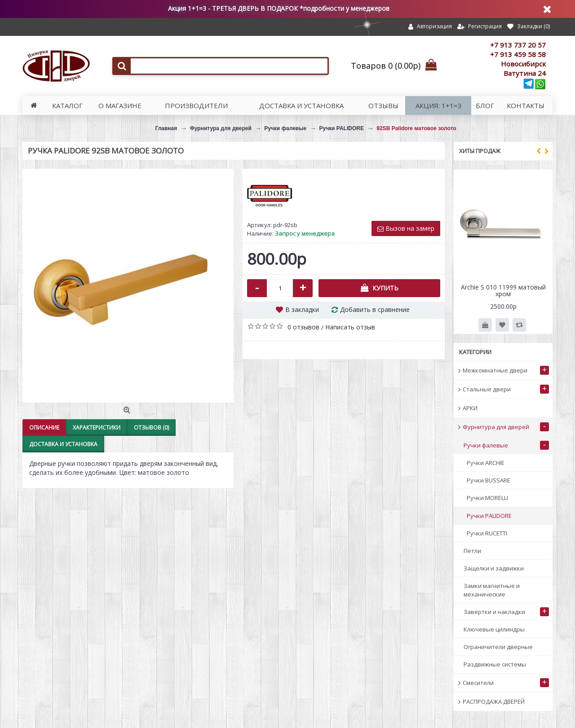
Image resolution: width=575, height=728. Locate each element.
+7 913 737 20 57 (518, 45)
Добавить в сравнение (375, 309)
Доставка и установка (63, 444)
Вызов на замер (406, 228)
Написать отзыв (350, 327)
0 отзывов (303, 327)
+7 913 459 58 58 (518, 54)
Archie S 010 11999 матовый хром (503, 290)
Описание (44, 428)
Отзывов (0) (151, 428)
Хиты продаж (480, 151)
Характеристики (97, 428)
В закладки (302, 309)
